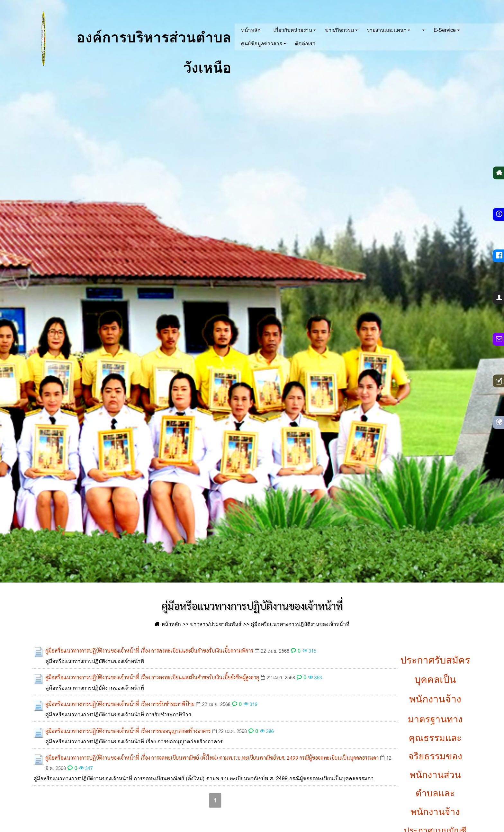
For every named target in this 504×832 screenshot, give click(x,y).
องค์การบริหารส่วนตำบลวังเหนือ (123, 39)
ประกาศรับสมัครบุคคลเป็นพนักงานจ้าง (435, 680)
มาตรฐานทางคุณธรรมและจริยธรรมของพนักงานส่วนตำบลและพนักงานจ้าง (435, 765)
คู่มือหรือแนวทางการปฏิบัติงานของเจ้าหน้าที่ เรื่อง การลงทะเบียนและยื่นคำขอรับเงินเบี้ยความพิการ (149, 651)
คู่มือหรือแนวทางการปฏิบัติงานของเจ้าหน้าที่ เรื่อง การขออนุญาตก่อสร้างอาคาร (128, 731)
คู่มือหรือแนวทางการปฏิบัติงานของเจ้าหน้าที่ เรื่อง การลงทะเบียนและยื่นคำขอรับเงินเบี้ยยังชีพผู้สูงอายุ (152, 677)
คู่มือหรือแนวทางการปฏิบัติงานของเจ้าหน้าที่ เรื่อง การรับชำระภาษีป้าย (120, 704)
